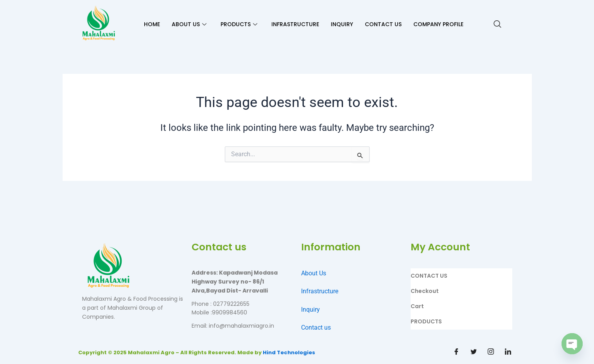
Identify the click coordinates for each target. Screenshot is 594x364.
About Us (314, 273)
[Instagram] (491, 352)
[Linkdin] (508, 352)
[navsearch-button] (497, 25)
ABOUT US (189, 24)
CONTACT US (383, 24)
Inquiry (310, 310)
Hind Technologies (289, 352)
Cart (417, 306)
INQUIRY (342, 24)
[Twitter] (474, 352)
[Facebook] (456, 352)
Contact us (316, 327)
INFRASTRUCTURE (295, 24)
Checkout (425, 291)
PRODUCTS (239, 24)
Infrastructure (320, 291)
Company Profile (438, 24)
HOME (152, 24)
